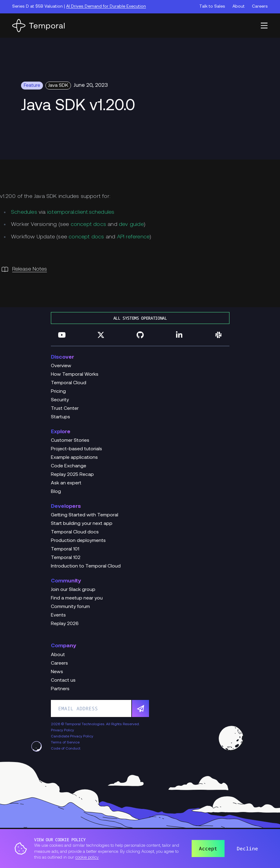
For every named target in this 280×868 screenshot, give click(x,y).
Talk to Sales (212, 7)
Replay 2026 (65, 624)
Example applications (74, 458)
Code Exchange (69, 466)
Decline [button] (247, 849)
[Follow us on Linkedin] (179, 335)
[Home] (38, 26)
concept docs (88, 225)
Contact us (63, 680)
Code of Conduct (66, 749)
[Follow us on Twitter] (101, 335)
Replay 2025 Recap (72, 475)
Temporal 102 (66, 558)
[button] (264, 26)
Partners (60, 689)
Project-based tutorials (76, 449)
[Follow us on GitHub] (140, 335)
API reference (133, 237)
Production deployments (78, 541)
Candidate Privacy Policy (72, 736)
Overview (61, 366)
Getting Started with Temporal (85, 515)
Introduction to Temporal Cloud (86, 566)
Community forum (70, 607)
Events (58, 615)
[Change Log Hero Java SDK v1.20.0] (140, 106)
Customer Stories (70, 441)
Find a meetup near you (77, 598)
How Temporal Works (75, 374)
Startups (60, 417)
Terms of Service (65, 743)
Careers (260, 7)
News (57, 672)
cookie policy (87, 857)
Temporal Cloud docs (75, 532)
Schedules (24, 212)
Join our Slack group (73, 590)
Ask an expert (66, 483)
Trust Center (65, 409)
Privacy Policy (62, 730)
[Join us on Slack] (218, 335)
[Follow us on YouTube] (62, 335)
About (239, 7)
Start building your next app (82, 524)
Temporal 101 (65, 549)
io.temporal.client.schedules (81, 212)
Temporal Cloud (69, 383)
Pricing (58, 392)
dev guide (131, 225)
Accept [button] (208, 849)
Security (60, 400)
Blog (56, 492)
